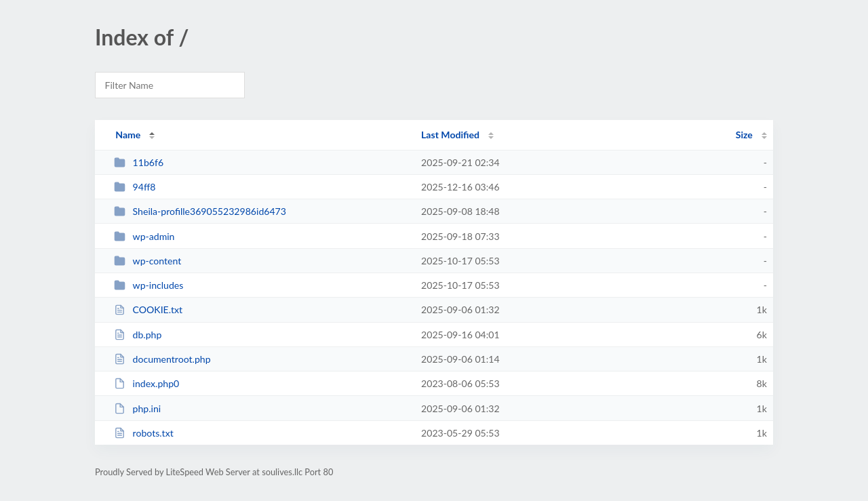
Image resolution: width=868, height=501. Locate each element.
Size (744, 135)
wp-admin (144, 236)
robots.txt (144, 433)
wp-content (147, 261)
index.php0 (146, 383)
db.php (138, 335)
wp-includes (149, 285)
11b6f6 (139, 162)
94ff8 (135, 187)
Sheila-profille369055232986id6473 (200, 211)
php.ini (137, 408)
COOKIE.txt (148, 309)
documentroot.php (162, 359)
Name (128, 135)
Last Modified (450, 135)
